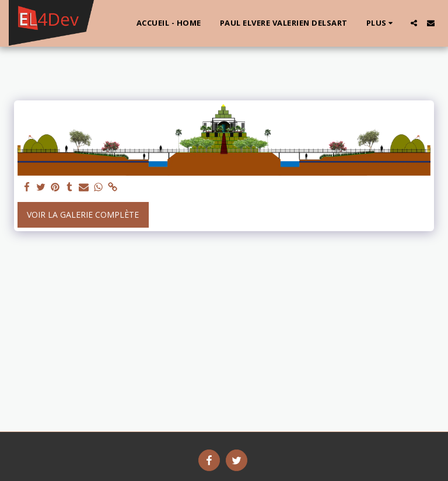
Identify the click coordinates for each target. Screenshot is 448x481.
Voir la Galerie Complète (83, 215)
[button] (414, 23)
